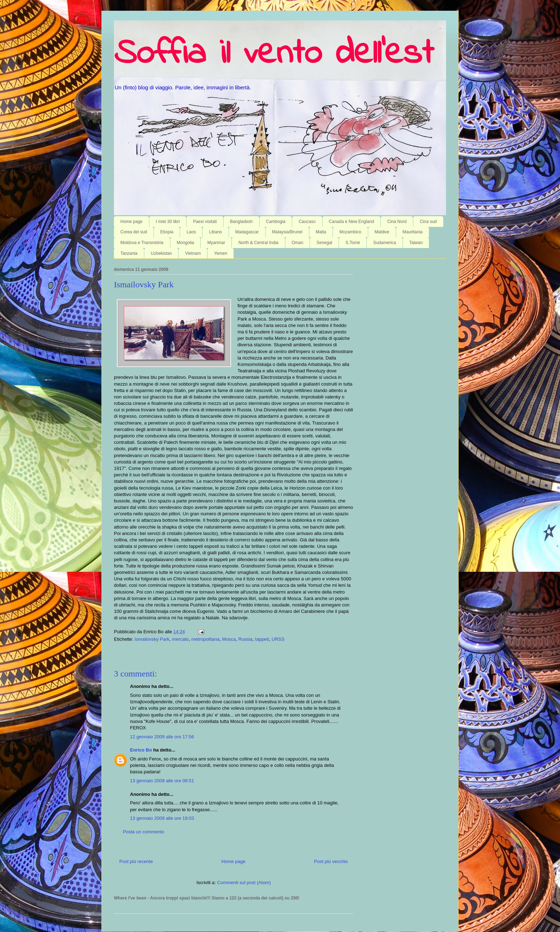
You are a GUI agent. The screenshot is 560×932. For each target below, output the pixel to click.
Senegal (324, 243)
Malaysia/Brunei (287, 232)
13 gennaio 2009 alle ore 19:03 (162, 818)
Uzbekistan (161, 253)
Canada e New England (352, 222)
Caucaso (307, 222)
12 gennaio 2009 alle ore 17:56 (162, 737)
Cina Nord (397, 222)
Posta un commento (144, 832)
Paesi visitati (205, 222)
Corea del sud (134, 232)
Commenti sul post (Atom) (244, 883)
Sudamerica (385, 243)
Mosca (229, 639)
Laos (191, 232)
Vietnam (193, 253)
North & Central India (258, 243)
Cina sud (428, 222)
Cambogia (276, 222)
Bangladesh (241, 222)
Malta (321, 232)
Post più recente (136, 861)
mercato (181, 639)
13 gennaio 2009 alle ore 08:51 (162, 781)
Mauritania (412, 232)
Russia (245, 639)
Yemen (221, 253)
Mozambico (350, 232)
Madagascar (247, 232)
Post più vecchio (331, 861)
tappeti (262, 639)
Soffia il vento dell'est (274, 54)
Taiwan (416, 243)
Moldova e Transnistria (142, 243)
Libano (215, 232)
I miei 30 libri (168, 222)
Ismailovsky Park (144, 284)
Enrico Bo (141, 750)
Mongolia (186, 243)
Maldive (382, 232)
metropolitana (206, 639)
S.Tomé (353, 243)
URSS (278, 639)
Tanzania (129, 253)
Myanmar (216, 243)
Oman (298, 243)
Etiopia (167, 232)
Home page (131, 222)
